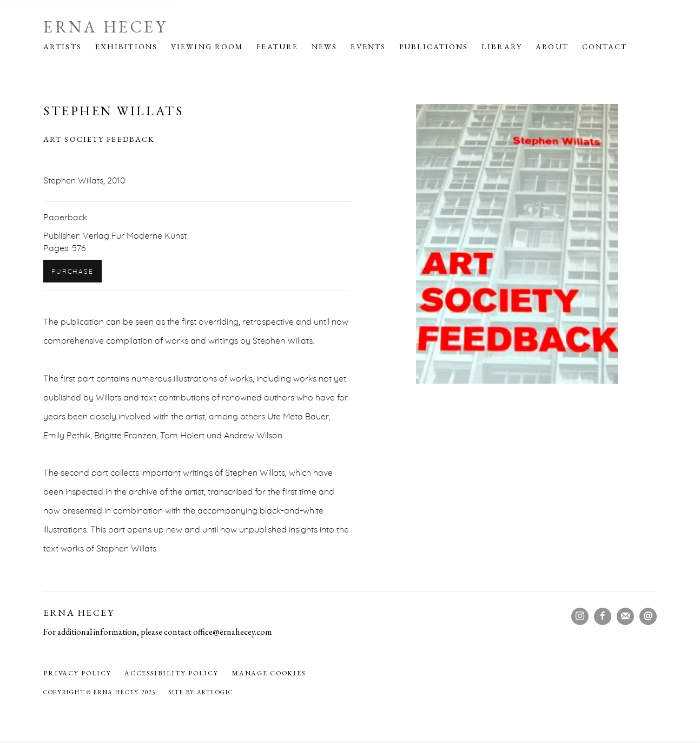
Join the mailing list (625, 616)
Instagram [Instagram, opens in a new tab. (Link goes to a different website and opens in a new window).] (580, 616)
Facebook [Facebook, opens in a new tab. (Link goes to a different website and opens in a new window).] (603, 616)
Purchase (72, 272)
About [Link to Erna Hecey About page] (552, 47)
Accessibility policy (171, 673)
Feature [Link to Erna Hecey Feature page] (277, 47)
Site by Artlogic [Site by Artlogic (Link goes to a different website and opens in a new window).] (200, 692)
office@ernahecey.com (233, 632)
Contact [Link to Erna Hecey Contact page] (605, 47)
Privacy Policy (77, 673)
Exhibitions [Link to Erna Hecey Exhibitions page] (126, 47)
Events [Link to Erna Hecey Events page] (368, 47)
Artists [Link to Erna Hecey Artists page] (62, 47)
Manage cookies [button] (269, 673)
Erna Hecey (105, 27)
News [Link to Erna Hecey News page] (324, 47)
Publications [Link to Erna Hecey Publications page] (434, 47)
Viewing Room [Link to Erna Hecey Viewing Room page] (207, 47)
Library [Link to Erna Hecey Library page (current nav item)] (502, 47)
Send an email (648, 616)
